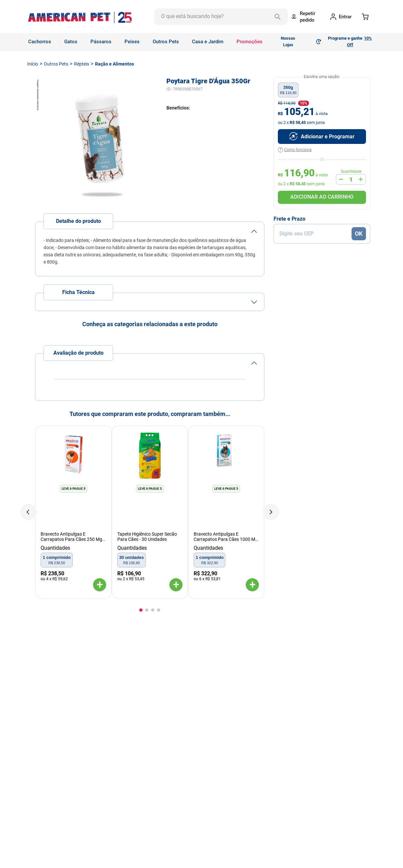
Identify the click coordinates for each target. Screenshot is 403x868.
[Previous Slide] (29, 512)
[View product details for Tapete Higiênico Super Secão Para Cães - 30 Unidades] (150, 512)
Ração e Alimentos (115, 64)
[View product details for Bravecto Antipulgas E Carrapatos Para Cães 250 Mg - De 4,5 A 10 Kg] (73, 512)
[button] (100, 585)
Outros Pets (56, 64)
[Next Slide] (271, 512)
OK (359, 234)
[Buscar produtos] (277, 17)
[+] (361, 179)
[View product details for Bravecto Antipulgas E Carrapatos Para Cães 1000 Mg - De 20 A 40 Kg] (226, 512)
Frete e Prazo (289, 219)
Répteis (82, 64)
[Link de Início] (33, 64)
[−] (341, 179)
